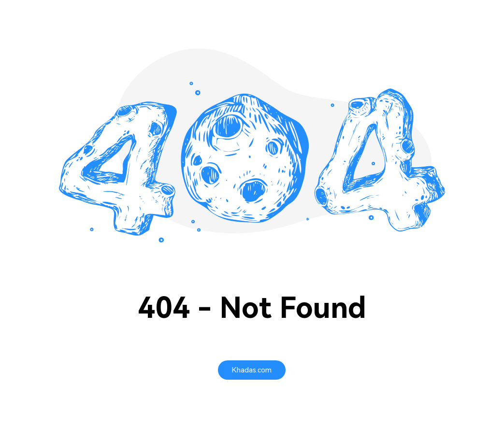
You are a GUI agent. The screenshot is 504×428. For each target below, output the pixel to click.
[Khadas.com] (252, 370)
